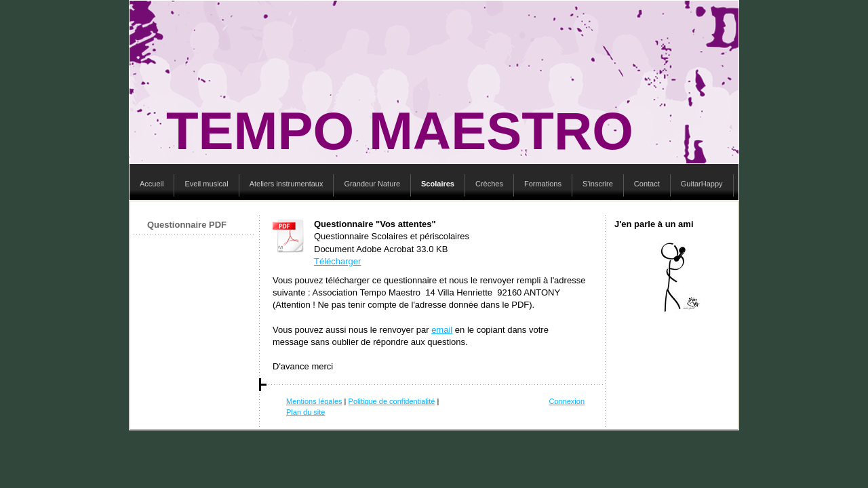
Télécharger (337, 261)
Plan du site (305, 412)
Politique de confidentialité (392, 401)
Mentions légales (314, 401)
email (442, 330)
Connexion (567, 401)
